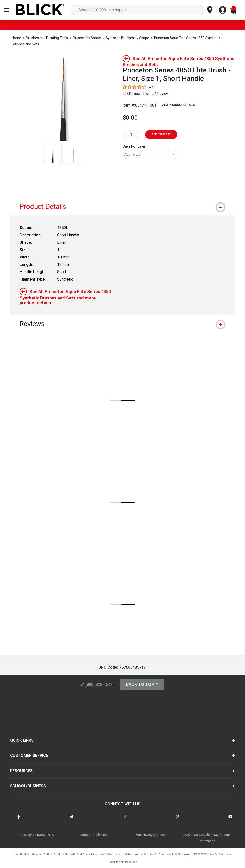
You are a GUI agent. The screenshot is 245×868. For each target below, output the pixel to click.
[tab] (122, 206)
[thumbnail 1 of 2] (53, 154)
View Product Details (178, 105)
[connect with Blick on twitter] (72, 820)
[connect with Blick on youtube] (230, 820)
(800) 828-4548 (97, 685)
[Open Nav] (6, 10)
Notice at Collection (94, 835)
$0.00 (130, 118)
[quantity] (131, 135)
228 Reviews (132, 94)
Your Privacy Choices (150, 835)
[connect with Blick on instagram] (125, 820)
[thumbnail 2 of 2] (73, 154)
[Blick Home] (40, 10)
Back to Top (142, 684)
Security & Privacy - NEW (37, 835)
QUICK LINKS (22, 740)
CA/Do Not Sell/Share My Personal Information (207, 838)
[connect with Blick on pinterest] (177, 820)
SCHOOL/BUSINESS (28, 786)
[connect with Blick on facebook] (19, 820)
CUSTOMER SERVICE (29, 756)
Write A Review (157, 94)
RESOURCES (21, 771)
